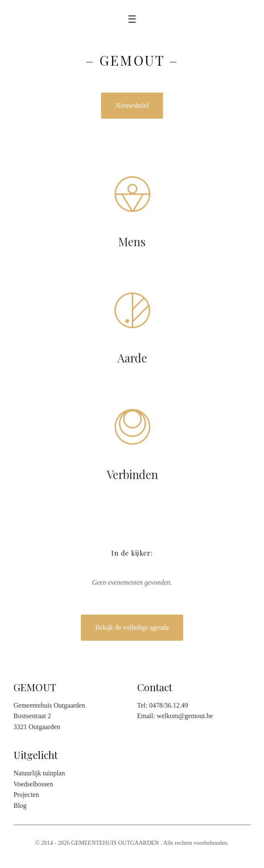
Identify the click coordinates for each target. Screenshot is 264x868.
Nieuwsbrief (132, 105)
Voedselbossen (33, 784)
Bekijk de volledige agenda (132, 627)
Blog (20, 805)
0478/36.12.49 (168, 705)
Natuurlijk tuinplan (39, 773)
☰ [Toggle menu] (132, 19)
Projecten (26, 795)
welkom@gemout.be (185, 716)
